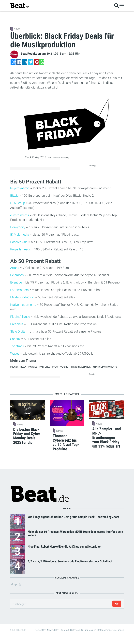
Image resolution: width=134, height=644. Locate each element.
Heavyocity (18, 227)
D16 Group (18, 203)
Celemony (17, 275)
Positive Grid (19, 242)
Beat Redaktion (31, 54)
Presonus (17, 324)
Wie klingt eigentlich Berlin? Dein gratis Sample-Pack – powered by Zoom (73, 517)
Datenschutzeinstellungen (111, 630)
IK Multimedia (20, 235)
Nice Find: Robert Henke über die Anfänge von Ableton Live (64, 547)
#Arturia (45, 367)
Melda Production (22, 297)
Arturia (15, 268)
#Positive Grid (60, 367)
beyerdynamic (20, 188)
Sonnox (15, 339)
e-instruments (20, 215)
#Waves (33, 367)
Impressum (90, 630)
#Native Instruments (105, 367)
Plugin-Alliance (20, 317)
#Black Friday (18, 367)
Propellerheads (21, 249)
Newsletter (40, 630)
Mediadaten (53, 630)
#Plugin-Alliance (81, 367)
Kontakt (65, 630)
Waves (15, 354)
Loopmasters (19, 290)
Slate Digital (18, 331)
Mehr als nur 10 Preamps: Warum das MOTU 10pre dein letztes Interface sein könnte (75, 533)
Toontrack (17, 346)
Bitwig (14, 196)
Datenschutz (77, 630)
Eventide (16, 282)
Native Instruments (23, 305)
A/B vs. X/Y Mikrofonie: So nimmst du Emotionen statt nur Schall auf (70, 561)
